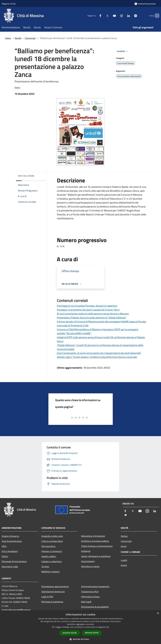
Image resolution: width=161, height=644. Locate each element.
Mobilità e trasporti (51, 572)
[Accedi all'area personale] (145, 4)
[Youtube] (110, 16)
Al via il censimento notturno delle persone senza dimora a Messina (93, 314)
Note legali (86, 602)
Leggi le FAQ (47, 597)
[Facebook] (96, 16)
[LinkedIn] (124, 16)
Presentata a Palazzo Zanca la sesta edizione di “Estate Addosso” (92, 318)
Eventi (124, 565)
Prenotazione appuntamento (55, 586)
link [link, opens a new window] (108, 627)
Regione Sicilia (9, 4)
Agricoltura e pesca (90, 566)
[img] (40, 175)
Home (8, 38)
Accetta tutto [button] (70, 633)
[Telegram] (131, 16)
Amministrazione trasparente (95, 586)
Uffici (4, 546)
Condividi (123, 51)
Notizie (124, 536)
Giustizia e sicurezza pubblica (95, 541)
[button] (81, 639)
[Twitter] (103, 16)
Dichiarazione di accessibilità (95, 607)
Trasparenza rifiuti (90, 592)
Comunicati (30, 38)
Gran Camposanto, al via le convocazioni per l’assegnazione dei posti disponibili (99, 353)
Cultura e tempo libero (52, 541)
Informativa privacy (90, 597)
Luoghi (124, 560)
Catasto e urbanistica (52, 561)
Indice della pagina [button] (26, 176)
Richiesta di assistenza (52, 602)
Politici (5, 556)
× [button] (158, 613)
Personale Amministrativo (14, 561)
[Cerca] (156, 16)
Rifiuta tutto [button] (92, 633)
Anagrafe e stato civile (52, 536)
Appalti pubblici (49, 556)
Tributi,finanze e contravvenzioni (97, 546)
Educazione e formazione (93, 536)
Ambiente (86, 551)
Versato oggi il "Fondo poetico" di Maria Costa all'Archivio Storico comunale (97, 357)
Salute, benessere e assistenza (96, 556)
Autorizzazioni (88, 561)
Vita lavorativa (48, 546)
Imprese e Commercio (52, 551)
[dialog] (80, 627)
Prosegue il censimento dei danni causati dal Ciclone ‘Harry (88, 310)
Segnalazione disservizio (53, 592)
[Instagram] (117, 16)
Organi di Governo (10, 536)
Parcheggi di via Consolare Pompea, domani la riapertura (87, 306)
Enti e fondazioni (10, 551)
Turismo (45, 566)
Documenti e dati (10, 566)
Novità (18, 38)
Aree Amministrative (12, 541)
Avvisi (124, 546)
